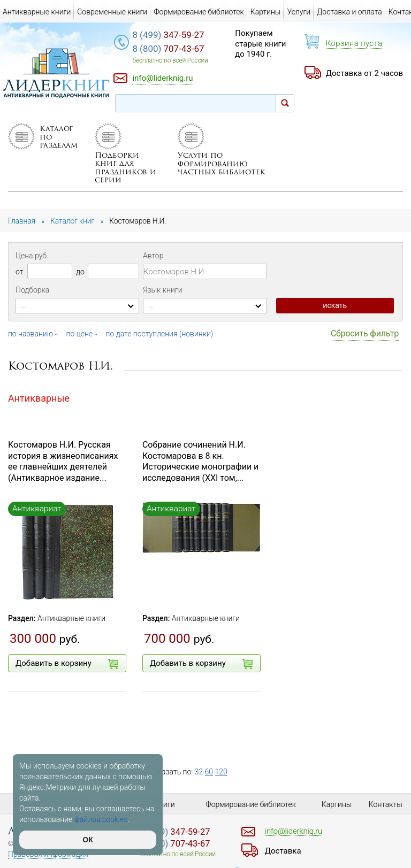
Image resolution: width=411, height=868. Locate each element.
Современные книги (112, 12)
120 (221, 772)
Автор (153, 256)
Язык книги (163, 290)
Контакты (386, 804)
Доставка (283, 851)
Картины (266, 12)
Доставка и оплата (349, 12)
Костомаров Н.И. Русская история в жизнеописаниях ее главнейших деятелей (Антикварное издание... (63, 461)
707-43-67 (168, 49)
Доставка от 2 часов (364, 73)
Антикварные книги (71, 618)
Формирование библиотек (199, 12)
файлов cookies (101, 819)
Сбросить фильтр (365, 333)
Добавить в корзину (67, 664)
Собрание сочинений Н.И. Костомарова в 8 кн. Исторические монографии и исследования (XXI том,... (200, 461)
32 (199, 772)
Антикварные (39, 398)
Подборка (32, 290)
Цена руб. (32, 256)
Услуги (299, 12)
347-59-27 (168, 35)
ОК (87, 840)
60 (209, 772)
